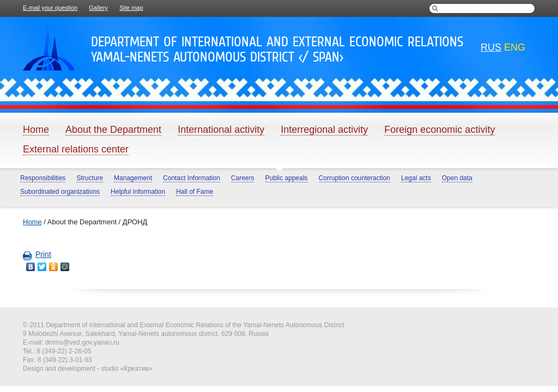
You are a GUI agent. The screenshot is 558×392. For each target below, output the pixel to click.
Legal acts (416, 178)
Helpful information (138, 192)
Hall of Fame (195, 192)
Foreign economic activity (439, 130)
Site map (131, 8)
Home (36, 130)
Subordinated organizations (60, 192)
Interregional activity (324, 130)
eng (515, 47)
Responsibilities (43, 178)
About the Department (113, 130)
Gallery (98, 8)
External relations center (76, 149)
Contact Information (192, 178)
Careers (243, 178)
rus (491, 47)
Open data (457, 178)
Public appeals (287, 178)
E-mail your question (50, 8)
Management (133, 178)
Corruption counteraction (354, 178)
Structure (90, 178)
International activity (221, 130)
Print (37, 254)
